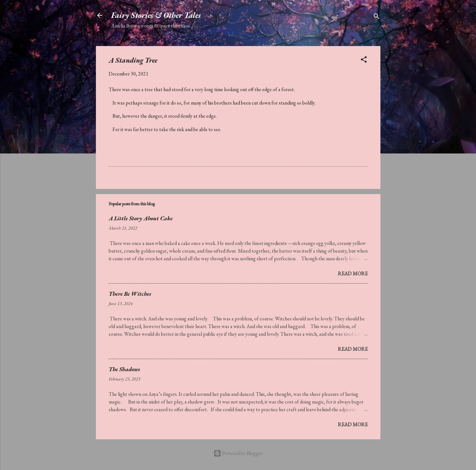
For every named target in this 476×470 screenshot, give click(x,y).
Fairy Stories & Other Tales (156, 15)
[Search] (377, 17)
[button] (364, 61)
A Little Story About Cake (141, 218)
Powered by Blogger (238, 453)
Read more (353, 274)
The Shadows (124, 369)
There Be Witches (130, 294)
